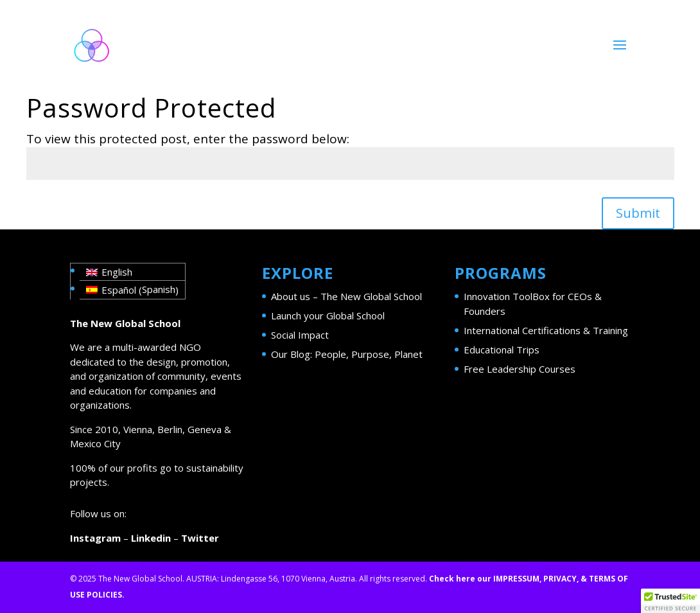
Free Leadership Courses (520, 369)
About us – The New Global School (346, 296)
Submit (638, 213)
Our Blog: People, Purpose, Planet (347, 354)
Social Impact (300, 335)
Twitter (200, 538)
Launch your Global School (328, 315)
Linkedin (151, 538)
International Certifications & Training (546, 330)
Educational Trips (502, 350)
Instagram (95, 538)
